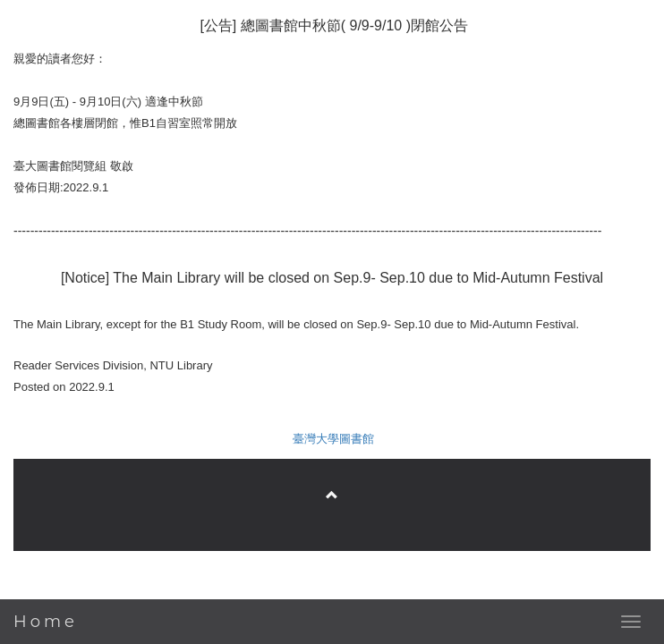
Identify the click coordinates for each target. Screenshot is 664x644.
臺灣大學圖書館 (333, 439)
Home (46, 622)
